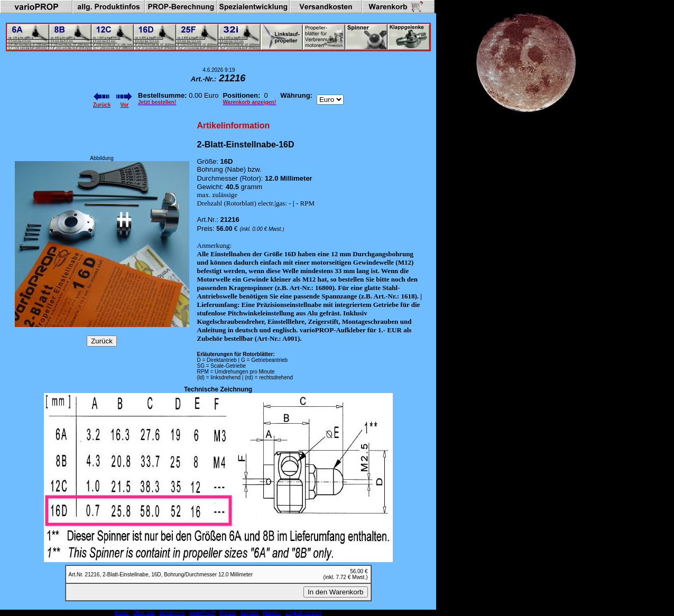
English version (303, 613)
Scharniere (172, 613)
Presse (228, 613)
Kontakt (250, 613)
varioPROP (202, 613)
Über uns (144, 613)
